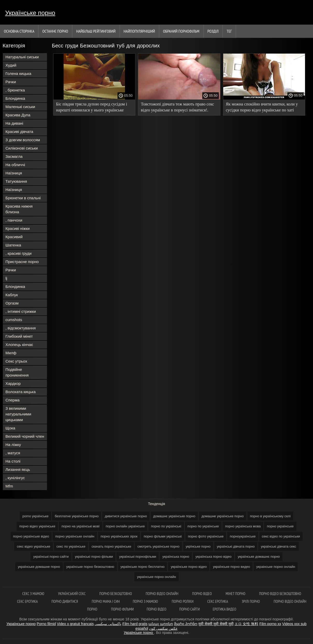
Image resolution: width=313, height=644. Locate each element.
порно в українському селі (270, 516)
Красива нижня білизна (19, 209)
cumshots (14, 320)
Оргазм (12, 303)
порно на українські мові (80, 526)
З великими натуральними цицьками (18, 414)
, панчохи (14, 220)
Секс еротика (28, 601)
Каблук (12, 295)
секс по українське (71, 546)
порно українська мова (243, 526)
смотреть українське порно (158, 546)
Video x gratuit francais (75, 624)
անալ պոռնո (161, 624)
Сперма (12, 400)
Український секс (72, 594)
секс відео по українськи (281, 536)
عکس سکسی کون (163, 628)
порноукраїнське (243, 536)
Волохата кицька (20, 392)
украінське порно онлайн (276, 567)
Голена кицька (18, 73)
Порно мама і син (106, 601)
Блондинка (15, 98)
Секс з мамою (34, 594)
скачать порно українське (111, 546)
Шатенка (13, 245)
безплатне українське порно (77, 516)
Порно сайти (189, 609)
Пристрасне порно (22, 262)
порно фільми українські (163, 536)
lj (6, 278)
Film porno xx (270, 624)
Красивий (14, 237)
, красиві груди (19, 253)
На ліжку (13, 445)
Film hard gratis (135, 624)
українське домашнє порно (259, 557)
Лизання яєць (18, 469)
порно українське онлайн (75, 536)
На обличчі (15, 165)
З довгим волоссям (23, 140)
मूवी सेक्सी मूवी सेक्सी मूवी (216, 624)
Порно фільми (122, 609)
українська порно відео (214, 557)
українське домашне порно (39, 567)
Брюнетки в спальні (23, 198)
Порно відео (202, 594)
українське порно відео (189, 567)
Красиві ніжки (18, 228)
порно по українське (203, 526)
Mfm (9, 486)
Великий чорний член (25, 436)
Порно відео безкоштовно (280, 594)
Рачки (11, 82)
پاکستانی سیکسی (108, 624)
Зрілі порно (251, 601)
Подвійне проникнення (17, 372)
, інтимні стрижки (21, 311)
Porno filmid (46, 624)
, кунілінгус (15, 478)
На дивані (14, 123)
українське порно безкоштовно (90, 567)
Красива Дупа (18, 115)
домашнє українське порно (174, 516)
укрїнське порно (198, 546)
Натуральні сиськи (22, 57)
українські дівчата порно (236, 546)
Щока (10, 428)
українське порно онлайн (156, 577)
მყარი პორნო (186, 624)
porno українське (35, 516)
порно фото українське (206, 536)
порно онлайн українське (125, 526)
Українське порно (30, 13)
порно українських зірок (119, 536)
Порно (93, 609)
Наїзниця (14, 173)
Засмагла (14, 156)
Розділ (213, 31)
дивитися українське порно (126, 516)
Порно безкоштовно (116, 594)
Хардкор (13, 383)
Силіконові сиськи (22, 148)
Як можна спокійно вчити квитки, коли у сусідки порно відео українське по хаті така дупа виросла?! (262, 108)
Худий (11, 65)
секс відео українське (34, 546)
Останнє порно (55, 31)
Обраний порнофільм (181, 31)
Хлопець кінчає (19, 345)
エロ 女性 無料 (246, 624)
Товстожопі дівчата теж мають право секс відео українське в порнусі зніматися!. (177, 107)
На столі (13, 461)
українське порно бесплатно (143, 567)
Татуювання (16, 181)
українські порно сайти (51, 557)
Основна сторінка (19, 31)
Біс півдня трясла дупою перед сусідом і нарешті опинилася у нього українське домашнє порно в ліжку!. (92, 108)
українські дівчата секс (279, 546)
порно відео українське (37, 526)
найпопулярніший (139, 31)
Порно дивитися (65, 601)
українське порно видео (231, 567)
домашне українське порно (223, 516)
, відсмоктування (21, 328)
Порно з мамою (146, 601)
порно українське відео (31, 536)
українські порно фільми (94, 557)
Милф (11, 353)
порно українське (280, 526)
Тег (229, 31)
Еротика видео (224, 609)
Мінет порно (236, 594)
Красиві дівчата (19, 132)
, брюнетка (15, 90)
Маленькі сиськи (20, 107)
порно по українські (166, 526)
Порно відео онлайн (162, 594)
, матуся (13, 453)
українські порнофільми (138, 557)
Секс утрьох (16, 361)
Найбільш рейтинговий (96, 31)
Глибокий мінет (19, 336)
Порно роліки (183, 601)
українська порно (176, 557)
